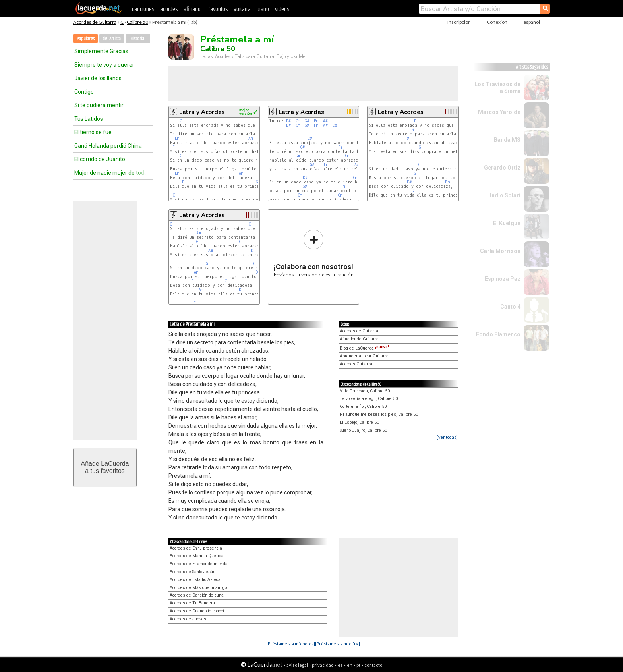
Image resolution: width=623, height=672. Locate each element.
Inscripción (459, 22)
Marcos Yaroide (499, 112)
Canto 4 (510, 307)
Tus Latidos (89, 119)
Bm (447, 182)
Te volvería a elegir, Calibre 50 (369, 399)
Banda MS (507, 140)
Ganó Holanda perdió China (108, 146)
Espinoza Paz (503, 279)
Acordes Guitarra (356, 364)
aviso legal (297, 665)
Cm (298, 121)
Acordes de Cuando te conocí (197, 611)
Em (177, 138)
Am (251, 138)
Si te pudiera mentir (99, 105)
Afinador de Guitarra (359, 339)
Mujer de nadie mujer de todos (110, 173)
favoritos (218, 9)
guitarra (242, 9)
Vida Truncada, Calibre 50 (365, 391)
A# (325, 121)
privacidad (323, 665)
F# (407, 138)
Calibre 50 (137, 22)
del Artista (112, 39)
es (340, 665)
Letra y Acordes (202, 112)
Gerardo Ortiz (502, 168)
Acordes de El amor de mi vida (199, 564)
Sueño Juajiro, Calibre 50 (363, 430)
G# (307, 121)
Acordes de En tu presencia (196, 548)
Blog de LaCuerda (364, 348)
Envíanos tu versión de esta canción (314, 253)
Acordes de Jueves (188, 619)
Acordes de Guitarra (95, 22)
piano (263, 9)
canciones (143, 9)
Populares (86, 39)
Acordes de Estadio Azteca (195, 580)
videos (282, 9)
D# (288, 121)
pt (358, 665)
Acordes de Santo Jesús (193, 572)
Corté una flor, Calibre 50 (363, 406)
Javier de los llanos (98, 78)
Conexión (497, 22)
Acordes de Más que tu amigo (198, 588)
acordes (169, 9)
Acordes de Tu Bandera (192, 603)
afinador (193, 9)
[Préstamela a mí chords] (291, 644)
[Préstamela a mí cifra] (338, 644)
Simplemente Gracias (101, 51)
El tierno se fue (93, 132)
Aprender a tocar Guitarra (364, 356)
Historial (138, 39)
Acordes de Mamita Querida (197, 556)
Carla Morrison (500, 251)
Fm (316, 121)
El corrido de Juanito (100, 159)
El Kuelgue (507, 223)
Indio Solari (505, 195)
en (350, 665)
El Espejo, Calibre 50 (359, 422)
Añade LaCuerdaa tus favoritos (105, 467)
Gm (298, 156)
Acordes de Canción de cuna (197, 595)
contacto (373, 665)
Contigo (84, 92)
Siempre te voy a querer (104, 65)
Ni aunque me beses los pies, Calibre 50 (379, 414)
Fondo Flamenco (498, 334)
